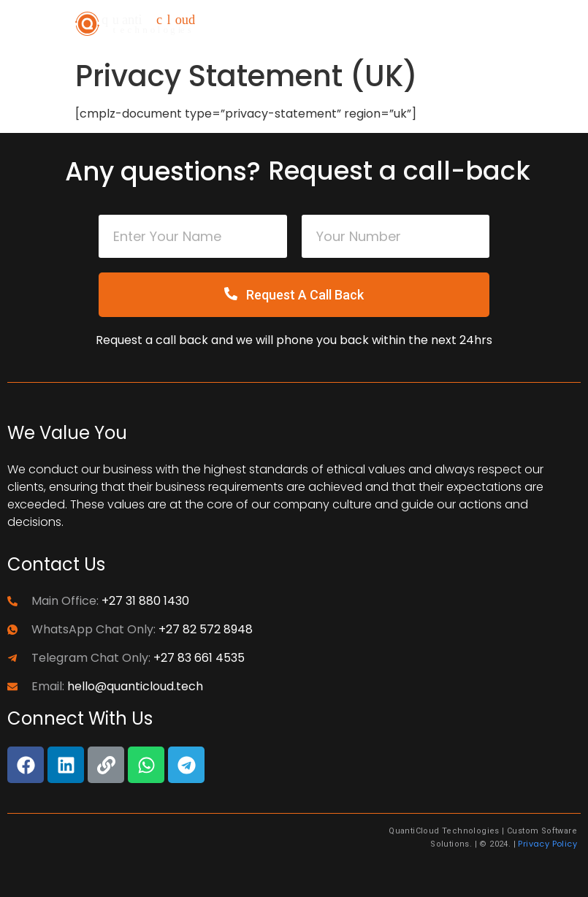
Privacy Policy (547, 844)
